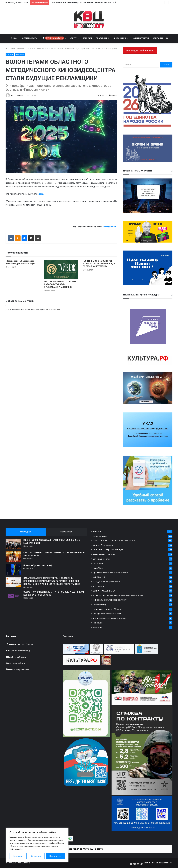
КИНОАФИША (99, 577)
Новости (21, 49)
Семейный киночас (102, 559)
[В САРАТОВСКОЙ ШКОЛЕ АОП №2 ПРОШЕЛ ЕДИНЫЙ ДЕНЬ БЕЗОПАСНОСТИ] (13, 544)
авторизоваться (53, 310)
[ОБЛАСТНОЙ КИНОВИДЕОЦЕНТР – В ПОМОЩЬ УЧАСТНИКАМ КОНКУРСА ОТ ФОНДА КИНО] (13, 596)
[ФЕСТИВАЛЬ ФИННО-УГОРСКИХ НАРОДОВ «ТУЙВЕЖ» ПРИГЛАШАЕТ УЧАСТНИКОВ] (61, 269)
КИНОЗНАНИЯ (120, 38)
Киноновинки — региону (104, 554)
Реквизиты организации (19, 669)
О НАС (14, 38)
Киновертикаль (100, 536)
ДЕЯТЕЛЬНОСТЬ (29, 38)
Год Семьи (98, 623)
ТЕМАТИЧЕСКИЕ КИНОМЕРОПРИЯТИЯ (110, 618)
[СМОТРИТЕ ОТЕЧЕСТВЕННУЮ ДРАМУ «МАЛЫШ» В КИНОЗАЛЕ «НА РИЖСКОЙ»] (13, 557)
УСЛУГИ (73, 38)
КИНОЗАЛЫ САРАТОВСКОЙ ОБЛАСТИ (110, 600)
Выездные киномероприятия (106, 582)
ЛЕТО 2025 (87, 38)
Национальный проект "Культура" (108, 550)
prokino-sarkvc (17, 95)
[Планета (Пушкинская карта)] (13, 569)
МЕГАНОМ (97, 627)
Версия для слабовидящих (140, 50)
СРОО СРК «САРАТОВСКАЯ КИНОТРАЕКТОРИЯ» (114, 541)
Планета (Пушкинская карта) (38, 565)
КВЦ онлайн (98, 586)
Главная (10, 49)
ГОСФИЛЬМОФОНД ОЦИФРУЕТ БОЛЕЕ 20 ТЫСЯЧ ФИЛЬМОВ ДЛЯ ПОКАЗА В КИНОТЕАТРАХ (99, 264)
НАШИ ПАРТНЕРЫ (140, 38)
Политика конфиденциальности (158, 863)
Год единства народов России (107, 614)
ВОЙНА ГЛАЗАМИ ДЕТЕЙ (104, 591)
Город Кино (98, 563)
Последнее (26, 532)
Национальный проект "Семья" (107, 609)
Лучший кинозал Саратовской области (111, 573)
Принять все (55, 856)
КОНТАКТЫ (158, 38)
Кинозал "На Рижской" (103, 545)
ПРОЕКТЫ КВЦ (102, 38)
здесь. (41, 194)
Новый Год (20, 55)
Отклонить (36, 856)
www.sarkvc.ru (19, 663)
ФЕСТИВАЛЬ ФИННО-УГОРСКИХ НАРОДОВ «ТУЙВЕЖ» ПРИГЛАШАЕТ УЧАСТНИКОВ (60, 284)
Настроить (18, 856)
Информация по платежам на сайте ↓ (85, 849)
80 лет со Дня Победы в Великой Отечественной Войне (118, 595)
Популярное (66, 532)
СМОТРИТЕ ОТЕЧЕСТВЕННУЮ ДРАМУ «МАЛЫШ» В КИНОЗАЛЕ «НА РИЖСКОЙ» (84, 2)
